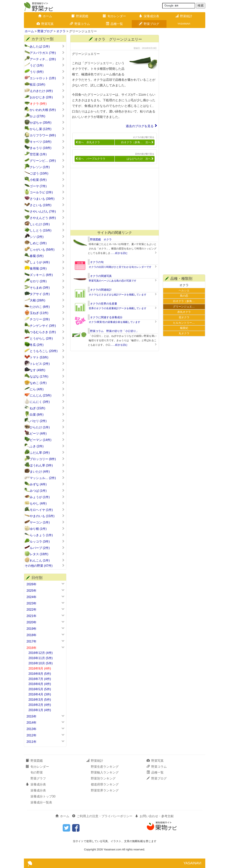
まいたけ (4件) (47, 471)
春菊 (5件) (47, 256)
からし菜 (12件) (47, 129)
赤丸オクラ (184, 312)
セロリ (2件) (47, 281)
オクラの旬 (97, 262)
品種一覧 (114, 24)
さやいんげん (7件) (47, 211)
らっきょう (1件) (47, 535)
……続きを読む (119, 253)
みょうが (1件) (47, 497)
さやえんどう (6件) (47, 218)
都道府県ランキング (105, 784)
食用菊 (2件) (47, 268)
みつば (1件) (47, 491)
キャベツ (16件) (47, 142)
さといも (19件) (47, 205)
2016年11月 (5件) (41, 658)
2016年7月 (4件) (40, 679)
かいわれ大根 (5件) (47, 110)
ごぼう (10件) (47, 173)
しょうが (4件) (47, 262)
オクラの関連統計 (101, 290)
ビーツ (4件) (47, 433)
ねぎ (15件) (47, 408)
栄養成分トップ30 (43, 796)
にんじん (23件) (47, 395)
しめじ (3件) (47, 243)
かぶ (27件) (47, 116)
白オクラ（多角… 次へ (137, 142)
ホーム (45, 16)
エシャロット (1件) (47, 78)
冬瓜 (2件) (47, 345)
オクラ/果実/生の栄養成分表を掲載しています (114, 322)
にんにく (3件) (47, 402)
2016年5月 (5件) (40, 689)
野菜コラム (80, 24)
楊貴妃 (184, 328)
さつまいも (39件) (47, 199)
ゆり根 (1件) (47, 529)
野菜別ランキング (103, 778)
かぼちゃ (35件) (47, 123)
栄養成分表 (149, 16)
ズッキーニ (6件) (47, 275)
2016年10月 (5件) (41, 663)
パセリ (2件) (47, 421)
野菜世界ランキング (105, 790)
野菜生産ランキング (105, 767)
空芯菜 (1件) (47, 154)
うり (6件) (47, 72)
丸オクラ (184, 333)
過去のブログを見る (140, 126)
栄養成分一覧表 (41, 802)
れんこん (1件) (47, 560)
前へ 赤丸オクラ (88, 142)
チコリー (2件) (47, 319)
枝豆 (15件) (47, 84)
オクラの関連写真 (101, 276)
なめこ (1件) (47, 383)
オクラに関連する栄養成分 (106, 317)
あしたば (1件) (47, 46)
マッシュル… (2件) (47, 478)
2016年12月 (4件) (41, 653)
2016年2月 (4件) (40, 705)
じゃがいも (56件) (47, 249)
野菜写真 (45, 24)
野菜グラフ (38, 778)
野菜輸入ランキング (105, 772)
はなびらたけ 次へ (140, 159)
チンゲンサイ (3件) (47, 326)
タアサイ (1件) (47, 294)
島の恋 (184, 296)
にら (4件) (47, 389)
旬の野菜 (37, 772)
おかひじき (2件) (47, 97)
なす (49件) (47, 370)
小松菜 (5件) (47, 180)
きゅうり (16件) (47, 148)
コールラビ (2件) (47, 192)
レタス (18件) (47, 554)
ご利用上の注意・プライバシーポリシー (102, 816)
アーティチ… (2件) (47, 59)
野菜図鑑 (80, 16)
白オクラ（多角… (184, 301)
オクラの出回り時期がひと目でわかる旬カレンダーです (120, 267)
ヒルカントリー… (184, 323)
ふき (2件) (47, 446)
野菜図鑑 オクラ (101, 239)
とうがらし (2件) (47, 338)
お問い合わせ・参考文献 (154, 816)
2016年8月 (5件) (40, 674)
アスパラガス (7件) (47, 53)
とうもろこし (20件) (47, 351)
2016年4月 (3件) (40, 694)
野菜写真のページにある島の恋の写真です (113, 281)
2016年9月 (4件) (40, 668)
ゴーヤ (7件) (47, 186)
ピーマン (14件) (47, 440)
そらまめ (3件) (47, 288)
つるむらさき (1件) (47, 332)
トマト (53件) (47, 357)
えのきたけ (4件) (47, 91)
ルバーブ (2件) (47, 548)
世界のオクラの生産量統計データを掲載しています (118, 308)
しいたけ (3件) (47, 224)
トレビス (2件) (47, 364)
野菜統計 (184, 16)
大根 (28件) (47, 300)
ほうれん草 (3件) (47, 465)
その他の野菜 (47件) (45, 566)
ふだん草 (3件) (47, 453)
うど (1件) (47, 65)
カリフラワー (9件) (47, 135)
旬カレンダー (114, 16)
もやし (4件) (47, 503)
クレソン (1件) (47, 167)
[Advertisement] (113, 199)
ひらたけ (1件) (47, 427)
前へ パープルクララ (90, 159)
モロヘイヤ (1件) (47, 510)
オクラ (61, 31)
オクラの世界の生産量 (104, 304)
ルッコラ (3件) (47, 541)
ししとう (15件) (47, 230)
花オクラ (184, 317)
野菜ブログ (149, 24)
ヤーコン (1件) (47, 522)
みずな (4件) (47, 484)
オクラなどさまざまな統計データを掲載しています (118, 295)
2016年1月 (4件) (40, 710)
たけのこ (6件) (47, 307)
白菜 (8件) (47, 414)
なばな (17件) (47, 376)
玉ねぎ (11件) (47, 313)
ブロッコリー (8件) (47, 459)
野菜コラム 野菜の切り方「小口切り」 (114, 331)
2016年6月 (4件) (40, 684)
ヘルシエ (184, 290)
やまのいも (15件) (47, 516)
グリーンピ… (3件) (47, 161)
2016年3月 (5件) (40, 700)
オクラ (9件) (47, 104)
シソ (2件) (47, 237)
